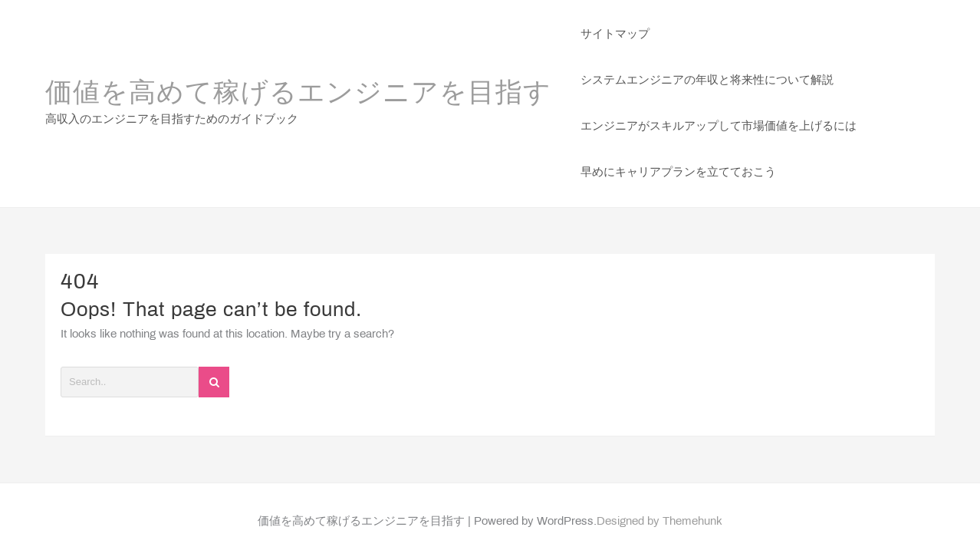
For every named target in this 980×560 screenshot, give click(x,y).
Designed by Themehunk (659, 522)
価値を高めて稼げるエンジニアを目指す (298, 94)
